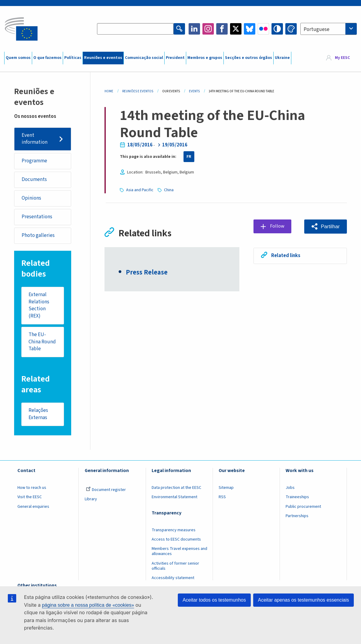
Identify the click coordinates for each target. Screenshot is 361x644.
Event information (35, 139)
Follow (277, 226)
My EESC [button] (342, 58)
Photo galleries (38, 236)
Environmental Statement (174, 498)
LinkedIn (194, 29)
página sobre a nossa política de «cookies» (88, 605)
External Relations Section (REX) (39, 306)
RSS (222, 498)
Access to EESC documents (176, 540)
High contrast (277, 29)
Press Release (147, 273)
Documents (34, 180)
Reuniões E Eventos (138, 91)
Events (194, 91)
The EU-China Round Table (42, 342)
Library (91, 500)
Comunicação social (144, 58)
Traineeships (297, 498)
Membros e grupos (205, 58)
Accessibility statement (173, 578)
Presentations (37, 217)
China (169, 190)
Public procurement (303, 507)
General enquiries (33, 507)
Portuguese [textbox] (317, 29)
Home (109, 91)
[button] (325, 226)
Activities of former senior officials (175, 566)
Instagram (208, 29)
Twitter (236, 29)
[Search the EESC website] (135, 29)
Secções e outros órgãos (249, 58)
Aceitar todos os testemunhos (214, 600)
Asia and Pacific (140, 190)
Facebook (222, 29)
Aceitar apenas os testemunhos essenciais (303, 600)
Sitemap (226, 488)
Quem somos (18, 58)
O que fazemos (47, 58)
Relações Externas (39, 415)
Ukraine (282, 58)
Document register (106, 490)
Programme (34, 161)
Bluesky (250, 29)
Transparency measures (174, 531)
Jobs (290, 488)
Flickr (263, 29)
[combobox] (329, 29)
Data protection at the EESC (176, 488)
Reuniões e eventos (103, 58)
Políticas (73, 58)
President (175, 58)
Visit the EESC (30, 498)
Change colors (291, 29)
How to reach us (32, 488)
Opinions (31, 198)
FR (189, 157)
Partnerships (297, 517)
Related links (286, 256)
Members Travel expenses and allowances (179, 552)
